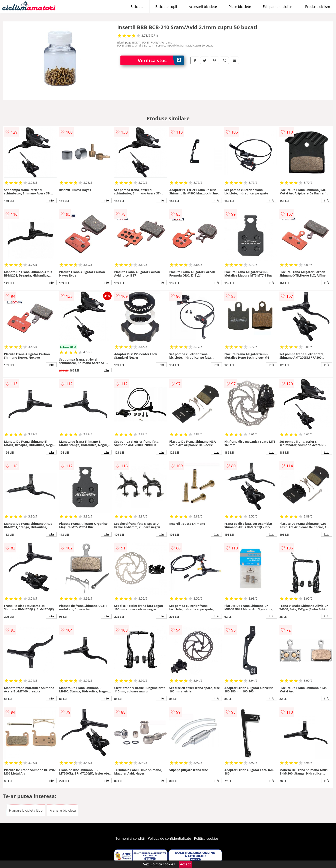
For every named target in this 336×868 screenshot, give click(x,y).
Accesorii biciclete (203, 7)
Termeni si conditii (130, 838)
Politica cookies (206, 838)
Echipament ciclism (278, 7)
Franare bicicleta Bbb (26, 810)
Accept (185, 864)
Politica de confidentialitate (169, 838)
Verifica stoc (161, 60)
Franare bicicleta (63, 810)
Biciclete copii (166, 7)
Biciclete (137, 7)
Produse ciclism (318, 7)
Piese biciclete (240, 7)
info (51, 200)
